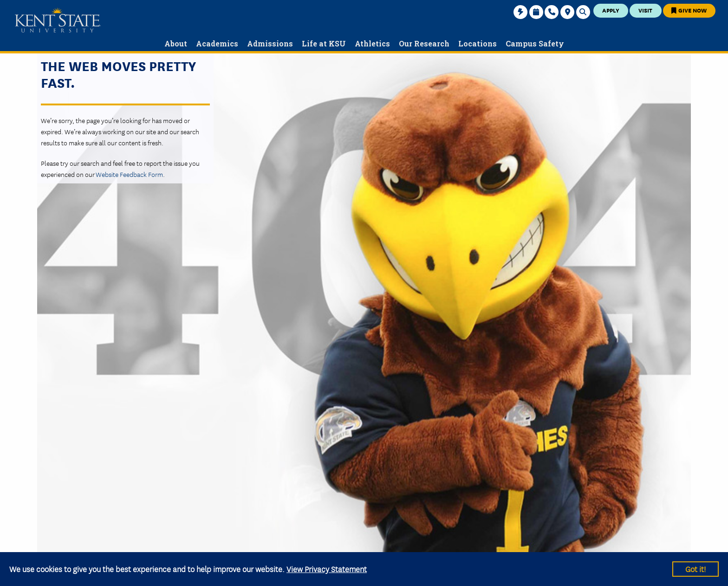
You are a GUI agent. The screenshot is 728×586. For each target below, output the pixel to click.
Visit (645, 10)
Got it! (695, 569)
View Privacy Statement (327, 569)
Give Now (689, 10)
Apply (611, 10)
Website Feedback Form (129, 174)
